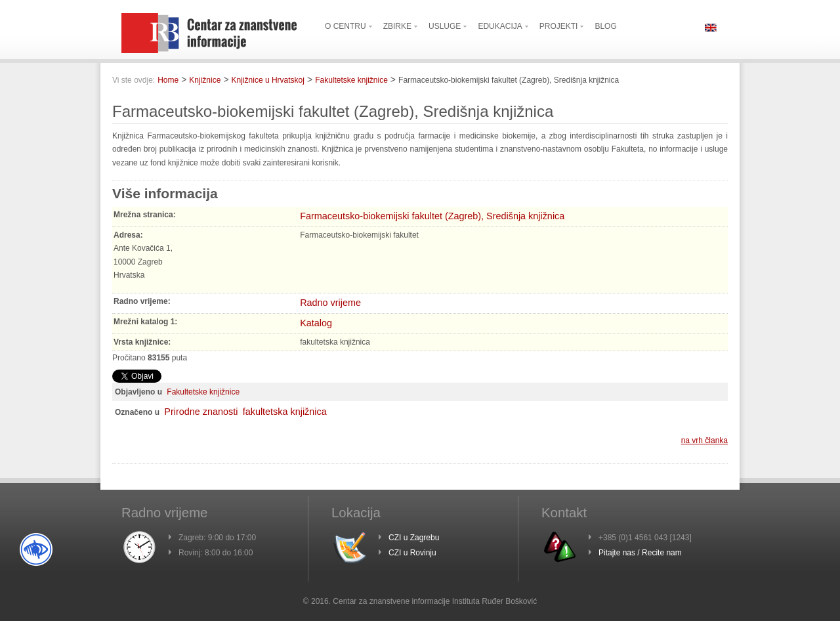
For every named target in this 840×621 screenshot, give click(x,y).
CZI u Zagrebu (414, 538)
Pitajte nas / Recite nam (640, 553)
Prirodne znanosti (201, 412)
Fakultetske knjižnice (351, 80)
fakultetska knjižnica (285, 412)
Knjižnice (205, 80)
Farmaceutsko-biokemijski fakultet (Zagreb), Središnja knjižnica (432, 216)
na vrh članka (704, 440)
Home (168, 80)
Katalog (316, 323)
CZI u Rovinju (412, 553)
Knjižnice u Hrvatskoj (268, 80)
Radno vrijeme (330, 303)
